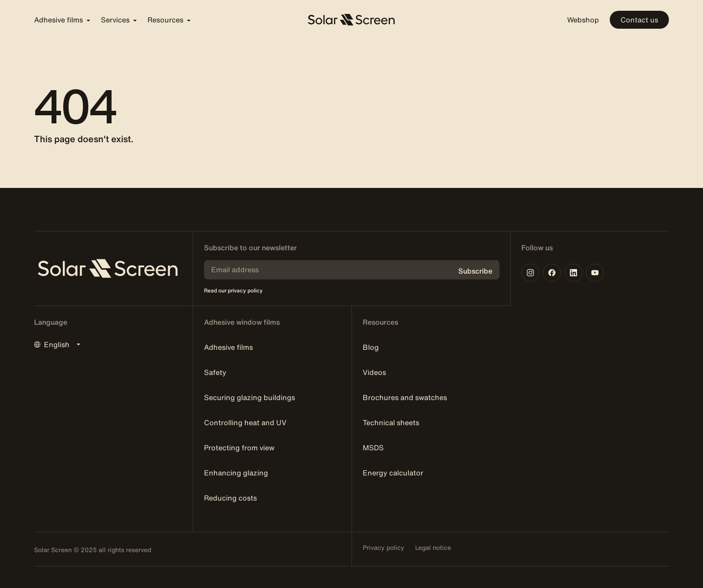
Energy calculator (393, 473)
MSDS (373, 448)
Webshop (583, 20)
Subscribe (475, 271)
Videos (374, 372)
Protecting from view (239, 448)
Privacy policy (384, 548)
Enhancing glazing (236, 473)
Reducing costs (230, 498)
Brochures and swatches (405, 397)
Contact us (639, 20)
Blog (371, 347)
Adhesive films (228, 347)
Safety (215, 372)
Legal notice (433, 548)
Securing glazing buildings (250, 397)
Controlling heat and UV (245, 422)
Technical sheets (391, 422)
